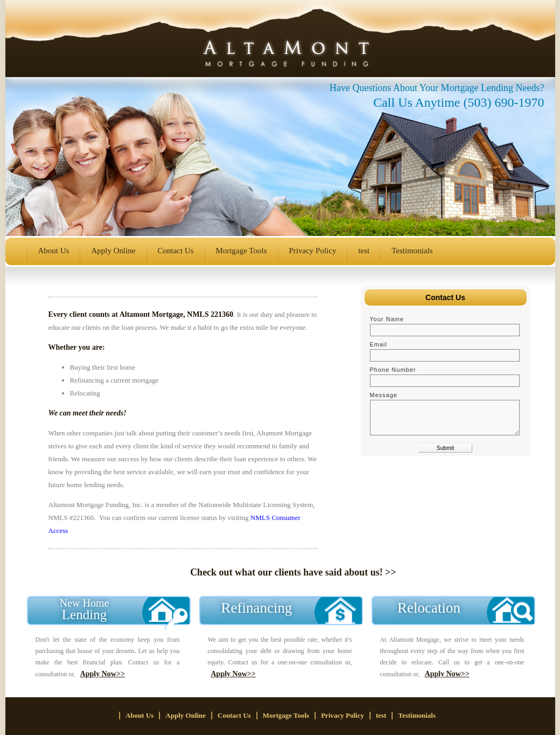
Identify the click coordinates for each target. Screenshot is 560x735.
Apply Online (113, 251)
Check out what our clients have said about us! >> (293, 572)
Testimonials (412, 251)
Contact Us (176, 251)
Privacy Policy (313, 251)
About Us (54, 251)
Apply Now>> (103, 674)
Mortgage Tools (241, 251)
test (364, 251)
